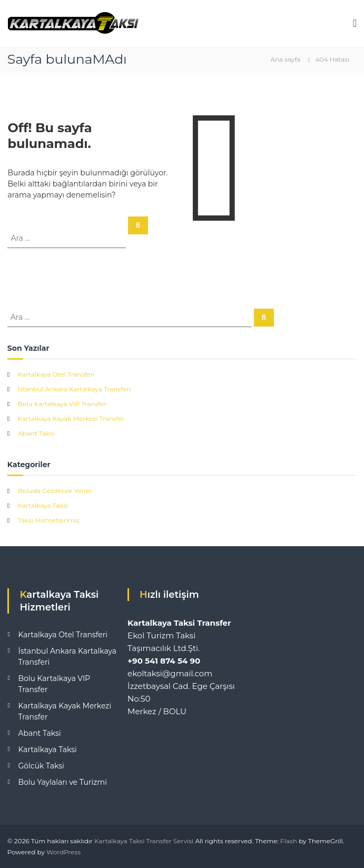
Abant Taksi (36, 433)
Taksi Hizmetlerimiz (49, 520)
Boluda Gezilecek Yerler (55, 491)
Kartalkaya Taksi (43, 505)
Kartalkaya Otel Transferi (56, 374)
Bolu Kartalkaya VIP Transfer (62, 404)
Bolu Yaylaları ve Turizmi (62, 782)
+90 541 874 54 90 (164, 661)
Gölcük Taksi (41, 766)
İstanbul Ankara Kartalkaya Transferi (74, 389)
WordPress (63, 852)
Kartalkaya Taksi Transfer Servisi (144, 841)
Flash (289, 841)
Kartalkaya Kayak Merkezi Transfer (71, 418)
